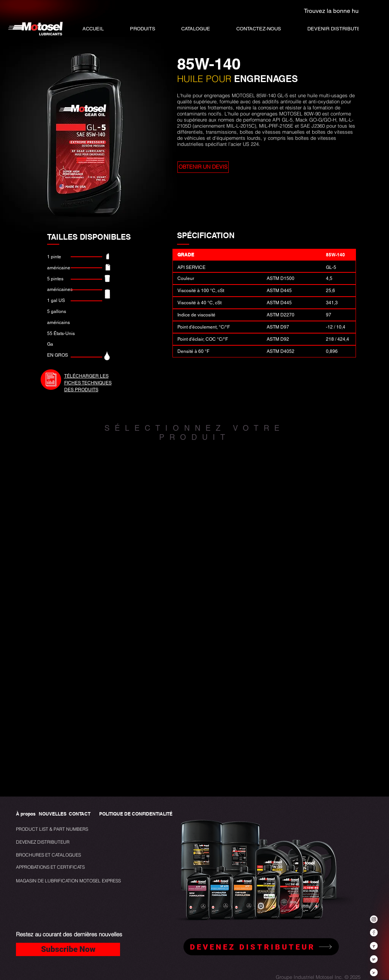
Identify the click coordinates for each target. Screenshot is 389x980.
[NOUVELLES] (53, 814)
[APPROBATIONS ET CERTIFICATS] (50, 867)
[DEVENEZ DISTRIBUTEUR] (44, 842)
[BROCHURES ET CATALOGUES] (48, 855)
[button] (196, 29)
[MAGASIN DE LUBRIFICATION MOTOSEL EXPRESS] (68, 881)
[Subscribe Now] (68, 949)
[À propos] (26, 814)
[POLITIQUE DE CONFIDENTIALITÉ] (136, 814)
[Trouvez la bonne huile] (330, 11)
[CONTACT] (80, 814)
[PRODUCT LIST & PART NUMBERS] (65, 829)
